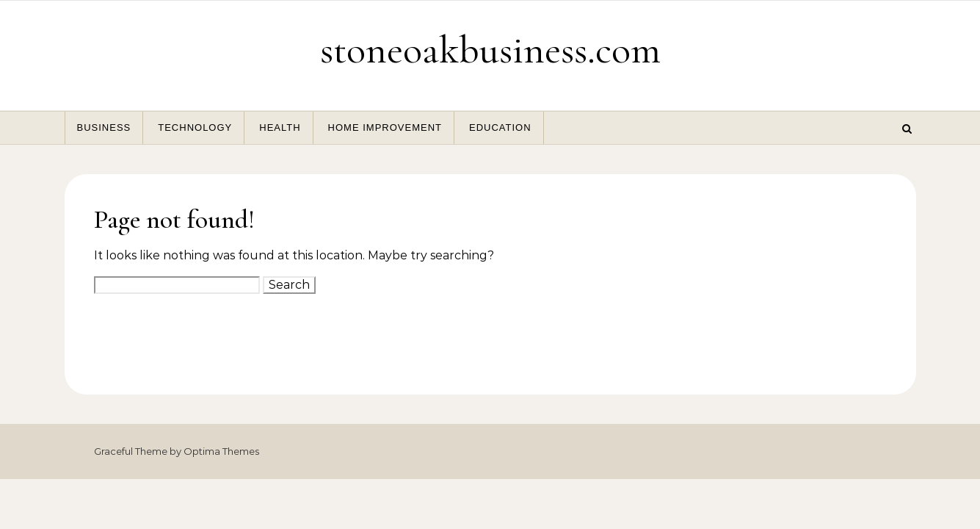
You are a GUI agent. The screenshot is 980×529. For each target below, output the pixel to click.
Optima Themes (221, 451)
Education (500, 127)
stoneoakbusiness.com (490, 50)
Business (104, 127)
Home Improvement (385, 127)
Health (280, 127)
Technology (195, 127)
